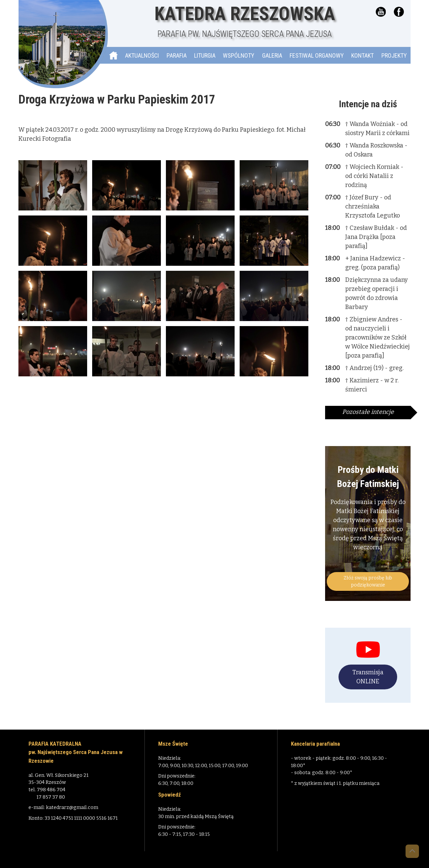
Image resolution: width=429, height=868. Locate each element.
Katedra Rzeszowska (245, 22)
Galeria (272, 55)
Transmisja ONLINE (368, 677)
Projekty (394, 55)
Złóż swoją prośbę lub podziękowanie (368, 581)
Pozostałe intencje (368, 412)
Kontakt (362, 55)
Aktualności (142, 55)
